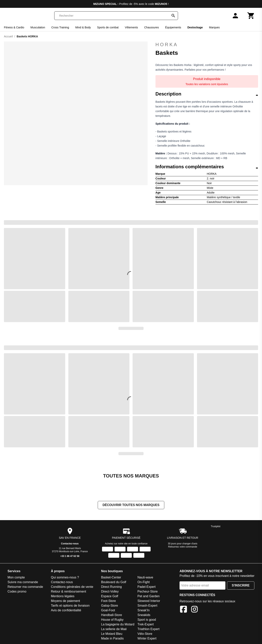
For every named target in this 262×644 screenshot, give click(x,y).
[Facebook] (183, 610)
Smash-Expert (147, 606)
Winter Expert (147, 638)
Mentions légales (63, 596)
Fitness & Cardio (14, 27)
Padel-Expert (147, 587)
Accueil (8, 36)
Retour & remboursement (69, 591)
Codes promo (17, 591)
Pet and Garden (149, 596)
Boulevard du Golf (114, 582)
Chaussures (152, 27)
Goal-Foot (108, 610)
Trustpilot (216, 526)
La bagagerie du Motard (118, 624)
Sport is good (147, 620)
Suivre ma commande (23, 582)
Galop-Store (109, 606)
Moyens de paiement (65, 601)
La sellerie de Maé (114, 629)
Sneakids (144, 615)
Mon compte (16, 577)
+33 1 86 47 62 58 (70, 556)
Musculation (38, 27)
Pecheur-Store (148, 591)
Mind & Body (83, 27)
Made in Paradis (112, 638)
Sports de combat (108, 27)
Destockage (195, 27)
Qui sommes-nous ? (65, 577)
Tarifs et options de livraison (70, 606)
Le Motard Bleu (112, 634)
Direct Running (111, 587)
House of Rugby (112, 620)
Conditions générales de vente (72, 587)
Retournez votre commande (183, 547)
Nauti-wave (145, 577)
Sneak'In (144, 610)
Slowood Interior (149, 601)
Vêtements (131, 27)
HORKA (167, 45)
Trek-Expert (146, 624)
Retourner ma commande (25, 587)
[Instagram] (194, 610)
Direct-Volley (110, 591)
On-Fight (144, 582)
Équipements (173, 27)
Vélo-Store (145, 634)
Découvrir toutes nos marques (131, 505)
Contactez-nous (70, 544)
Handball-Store (112, 615)
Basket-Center (111, 577)
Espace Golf (110, 596)
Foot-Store (108, 601)
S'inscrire (241, 585)
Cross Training (60, 27)
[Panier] (251, 16)
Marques (214, 27)
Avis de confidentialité (66, 610)
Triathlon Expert (148, 629)
